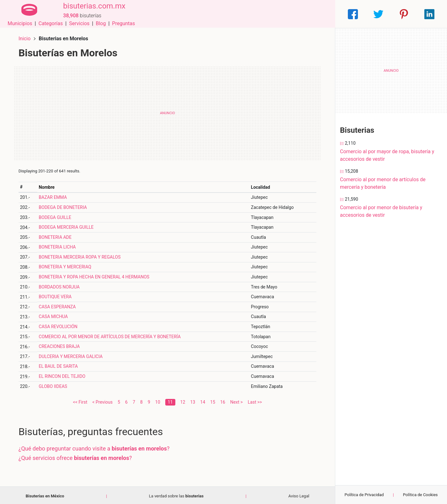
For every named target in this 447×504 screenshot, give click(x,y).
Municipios (215, 14)
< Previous (102, 400)
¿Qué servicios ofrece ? (76, 456)
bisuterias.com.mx (92, 10)
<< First (80, 400)
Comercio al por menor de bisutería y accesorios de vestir (381, 211)
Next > (236, 400)
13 (193, 400)
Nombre (48, 186)
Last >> (255, 400)
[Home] (28, 14)
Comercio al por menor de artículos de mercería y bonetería (383, 183)
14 (203, 400)
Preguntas (319, 14)
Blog (296, 14)
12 (183, 400)
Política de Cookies (420, 495)
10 (158, 400)
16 (223, 400)
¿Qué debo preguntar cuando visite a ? (95, 447)
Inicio (26, 37)
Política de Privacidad (364, 495)
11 (170, 400)
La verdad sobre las (176, 494)
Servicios (275, 14)
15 (213, 400)
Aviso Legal (299, 494)
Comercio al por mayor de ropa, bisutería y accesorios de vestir (387, 155)
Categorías (246, 14)
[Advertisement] (167, 112)
